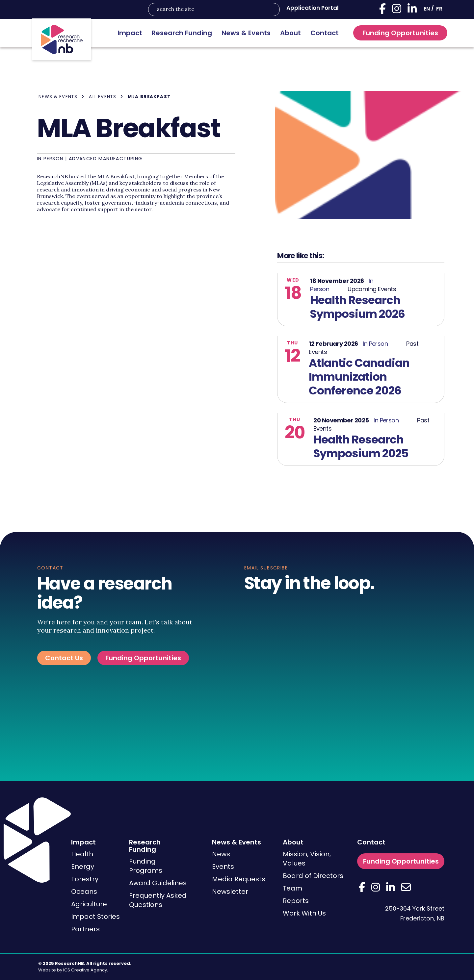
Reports (296, 901)
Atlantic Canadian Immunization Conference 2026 (359, 377)
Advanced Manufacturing (106, 159)
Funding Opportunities (400, 33)
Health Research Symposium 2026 (357, 307)
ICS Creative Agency (85, 970)
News (221, 854)
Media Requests (239, 879)
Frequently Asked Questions (158, 900)
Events (223, 867)
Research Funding (182, 33)
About (290, 33)
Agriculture (89, 904)
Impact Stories (95, 917)
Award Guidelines (158, 883)
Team (292, 888)
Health (82, 854)
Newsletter (230, 892)
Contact (325, 33)
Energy (83, 867)
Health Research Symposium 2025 (361, 446)
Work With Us (304, 913)
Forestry (85, 879)
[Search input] (210, 10)
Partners (85, 929)
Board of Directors (313, 876)
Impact (130, 33)
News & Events (246, 33)
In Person (50, 159)
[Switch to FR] (439, 9)
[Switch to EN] (427, 9)
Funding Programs (146, 866)
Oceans (84, 892)
